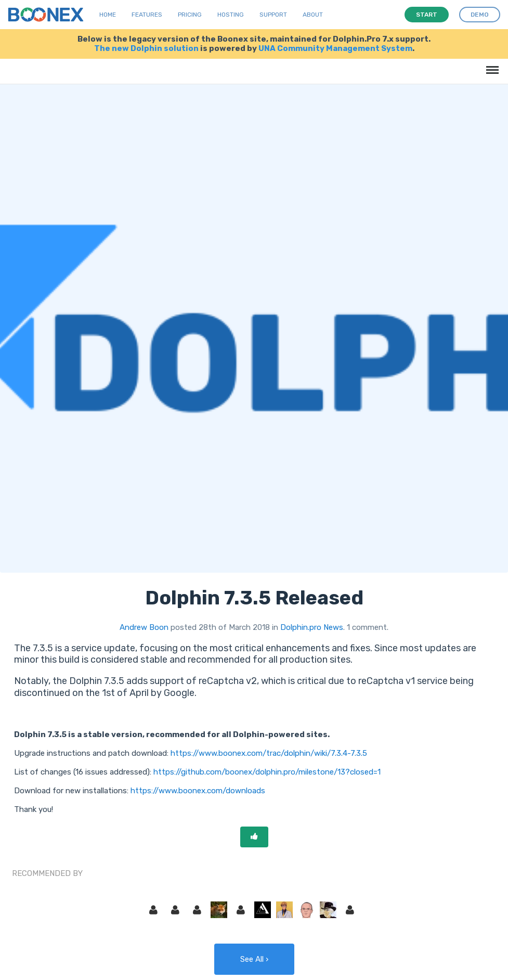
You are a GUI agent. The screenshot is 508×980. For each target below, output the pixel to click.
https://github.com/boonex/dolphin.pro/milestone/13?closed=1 (267, 772)
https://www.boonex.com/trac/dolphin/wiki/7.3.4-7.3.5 (269, 753)
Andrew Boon (144, 627)
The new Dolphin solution (146, 48)
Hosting (231, 15)
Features (147, 15)
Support (273, 15)
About (313, 15)
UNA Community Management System (335, 48)
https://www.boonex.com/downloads (198, 791)
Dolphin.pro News (312, 627)
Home (108, 15)
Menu (491, 65)
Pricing (190, 15)
